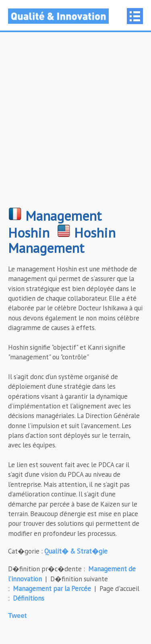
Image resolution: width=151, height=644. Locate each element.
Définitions (29, 598)
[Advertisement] (75, 124)
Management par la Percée (52, 589)
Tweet (17, 616)
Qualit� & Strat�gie (76, 551)
